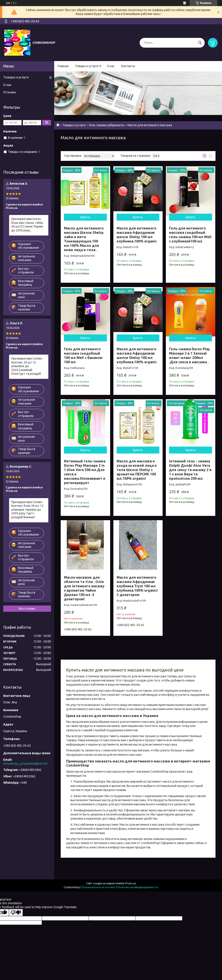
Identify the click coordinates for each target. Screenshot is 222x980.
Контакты (128, 66)
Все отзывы (27, 609)
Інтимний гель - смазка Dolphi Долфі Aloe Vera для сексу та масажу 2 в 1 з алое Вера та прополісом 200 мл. (190, 470)
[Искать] (200, 43)
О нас (111, 66)
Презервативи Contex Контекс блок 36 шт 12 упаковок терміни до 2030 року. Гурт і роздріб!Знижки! (27, 510)
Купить (85, 217)
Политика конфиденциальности (138, 887)
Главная (63, 66)
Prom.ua (131, 883)
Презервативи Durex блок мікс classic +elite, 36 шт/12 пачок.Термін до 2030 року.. (27, 225)
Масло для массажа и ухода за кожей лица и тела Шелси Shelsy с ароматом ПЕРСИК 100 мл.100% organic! (137, 470)
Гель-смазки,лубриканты (107, 125)
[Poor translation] (16, 913)
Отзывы (10, 92)
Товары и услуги (87, 66)
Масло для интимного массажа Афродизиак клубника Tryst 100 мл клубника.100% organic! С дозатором (137, 586)
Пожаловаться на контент (99, 887)
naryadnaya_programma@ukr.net (25, 764)
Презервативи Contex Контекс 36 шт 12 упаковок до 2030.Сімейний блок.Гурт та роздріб (27, 366)
